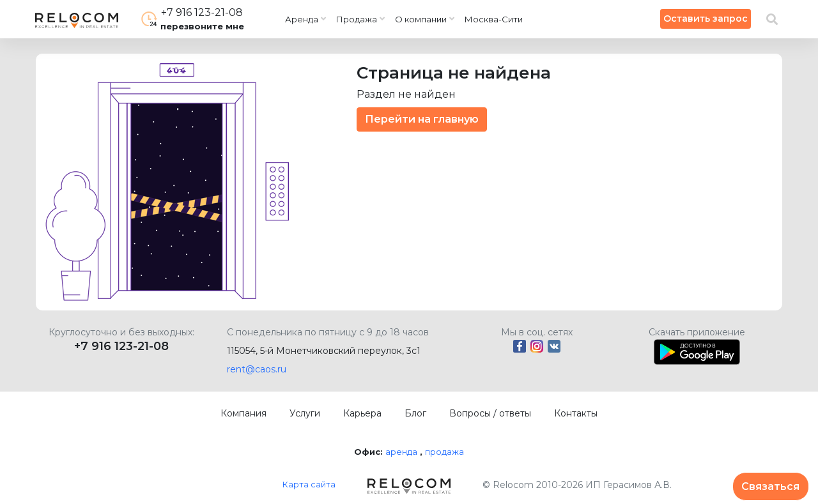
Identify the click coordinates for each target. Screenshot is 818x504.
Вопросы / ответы (490, 413)
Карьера (362, 413)
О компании (421, 19)
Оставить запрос (706, 19)
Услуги (305, 413)
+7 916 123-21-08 (121, 346)
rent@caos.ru (257, 369)
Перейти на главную (422, 119)
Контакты (576, 413)
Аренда (302, 19)
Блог (415, 413)
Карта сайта (309, 484)
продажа (444, 452)
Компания (243, 413)
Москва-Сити (494, 19)
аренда (401, 452)
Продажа (357, 19)
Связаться (770, 486)
